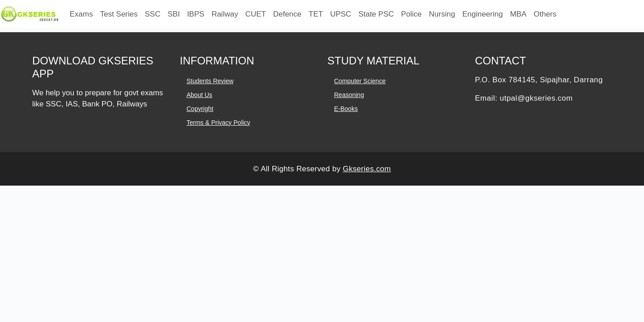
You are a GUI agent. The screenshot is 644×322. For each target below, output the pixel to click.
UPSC (341, 14)
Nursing (442, 14)
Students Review (210, 81)
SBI (174, 14)
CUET (255, 14)
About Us (199, 95)
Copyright (200, 109)
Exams (81, 14)
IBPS (196, 14)
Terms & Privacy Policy (218, 123)
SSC (153, 14)
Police (411, 14)
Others (545, 14)
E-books (346, 109)
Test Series (119, 14)
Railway (225, 14)
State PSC (376, 14)
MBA (518, 14)
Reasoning (349, 95)
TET (316, 14)
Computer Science (360, 81)
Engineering (483, 14)
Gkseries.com (367, 169)
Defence (287, 14)
